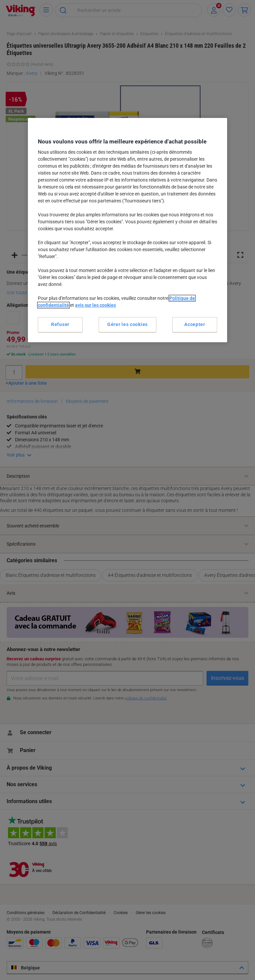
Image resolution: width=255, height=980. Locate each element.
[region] (127, 230)
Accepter (195, 324)
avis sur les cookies (95, 305)
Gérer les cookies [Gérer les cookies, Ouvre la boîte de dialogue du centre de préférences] (127, 324)
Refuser (60, 324)
